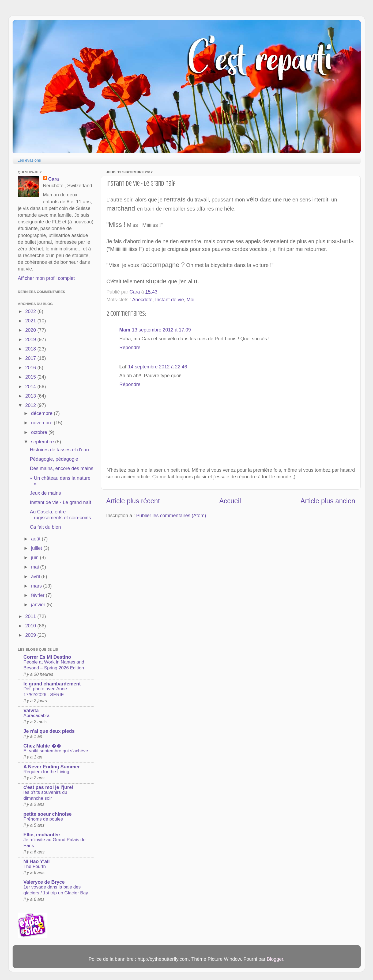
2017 (31, 358)
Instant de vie (170, 300)
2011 (31, 616)
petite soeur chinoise (48, 814)
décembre (42, 413)
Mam (125, 330)
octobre (40, 432)
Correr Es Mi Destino (47, 657)
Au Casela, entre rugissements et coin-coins (60, 515)
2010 (31, 626)
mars (37, 586)
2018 (31, 349)
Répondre (130, 348)
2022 (31, 311)
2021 (31, 321)
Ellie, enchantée (42, 835)
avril (36, 577)
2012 (31, 405)
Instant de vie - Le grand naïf (60, 502)
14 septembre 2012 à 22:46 (158, 367)
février (38, 595)
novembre (42, 423)
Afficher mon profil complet (46, 278)
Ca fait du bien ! (47, 527)
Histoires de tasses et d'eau (59, 450)
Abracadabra (37, 716)
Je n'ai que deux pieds (49, 731)
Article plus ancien (328, 501)
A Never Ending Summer (52, 767)
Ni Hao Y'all (37, 861)
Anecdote (142, 300)
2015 (31, 377)
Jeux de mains (45, 493)
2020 (31, 330)
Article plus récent (133, 501)
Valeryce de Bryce (44, 882)
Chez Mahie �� (42, 746)
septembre (43, 442)
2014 (31, 387)
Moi (191, 300)
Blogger (275, 959)
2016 (31, 368)
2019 (31, 340)
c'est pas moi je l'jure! (49, 787)
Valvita (31, 711)
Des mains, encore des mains (61, 468)
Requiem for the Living (46, 772)
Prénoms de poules (43, 819)
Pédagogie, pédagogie (54, 459)
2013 (31, 396)
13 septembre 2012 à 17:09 (161, 330)
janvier (39, 605)
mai (36, 567)
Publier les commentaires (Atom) (171, 516)
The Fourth (35, 866)
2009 (31, 635)
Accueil (230, 501)
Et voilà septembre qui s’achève (56, 751)
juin (35, 558)
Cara (54, 179)
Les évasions (29, 160)
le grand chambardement (52, 684)
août (36, 539)
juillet (37, 548)
